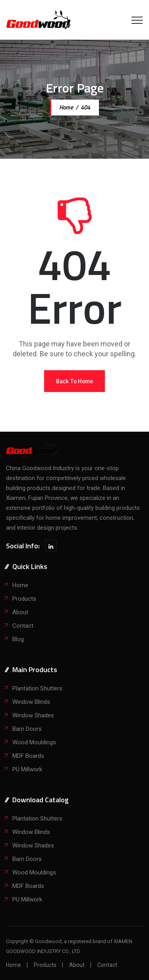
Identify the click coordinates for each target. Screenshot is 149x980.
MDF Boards (28, 756)
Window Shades (33, 715)
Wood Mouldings (34, 742)
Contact (23, 626)
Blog (18, 639)
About (20, 612)
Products (24, 599)
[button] (74, 381)
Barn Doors (27, 729)
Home (66, 107)
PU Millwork (27, 769)
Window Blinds (31, 702)
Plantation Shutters (37, 688)
